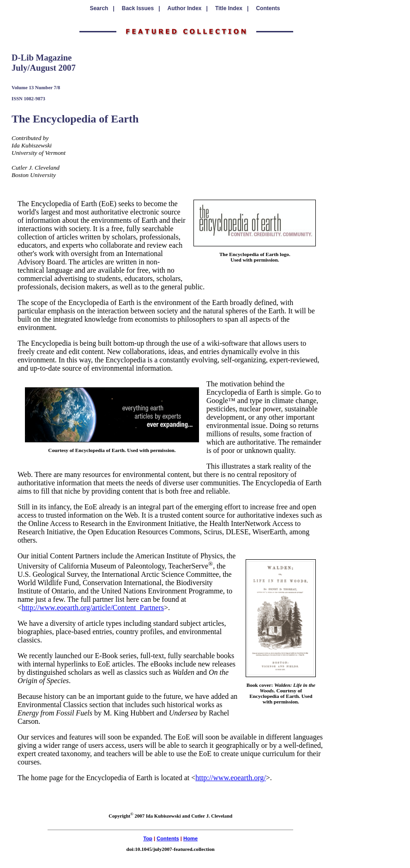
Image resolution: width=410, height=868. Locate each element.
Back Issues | (141, 8)
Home (190, 838)
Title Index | (232, 8)
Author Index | (188, 8)
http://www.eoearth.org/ (230, 778)
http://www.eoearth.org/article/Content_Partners (93, 608)
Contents (268, 8)
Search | (102, 8)
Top (148, 838)
